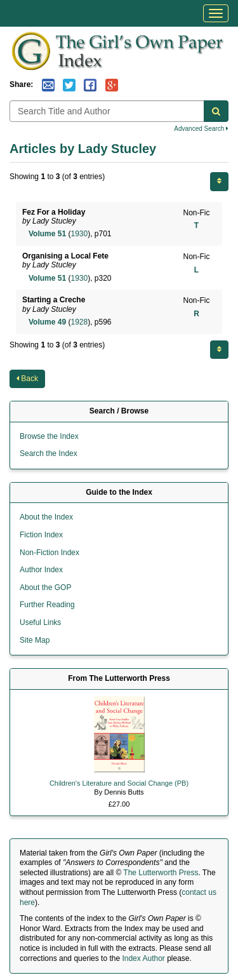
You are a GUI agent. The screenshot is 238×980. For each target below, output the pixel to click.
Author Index (41, 570)
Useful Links (40, 622)
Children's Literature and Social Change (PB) (119, 783)
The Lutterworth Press (161, 873)
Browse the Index (49, 436)
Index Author (143, 958)
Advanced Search (201, 129)
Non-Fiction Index (50, 553)
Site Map (35, 640)
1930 (79, 234)
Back (27, 379)
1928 (79, 322)
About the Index (46, 517)
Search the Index (49, 453)
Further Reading (47, 605)
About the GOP (45, 587)
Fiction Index (41, 535)
